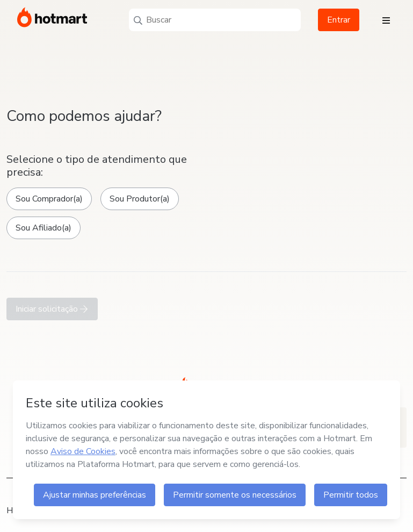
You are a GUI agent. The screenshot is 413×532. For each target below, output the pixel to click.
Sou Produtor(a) (140, 199)
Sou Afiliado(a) (44, 228)
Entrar (339, 20)
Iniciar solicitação (52, 309)
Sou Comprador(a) (49, 199)
